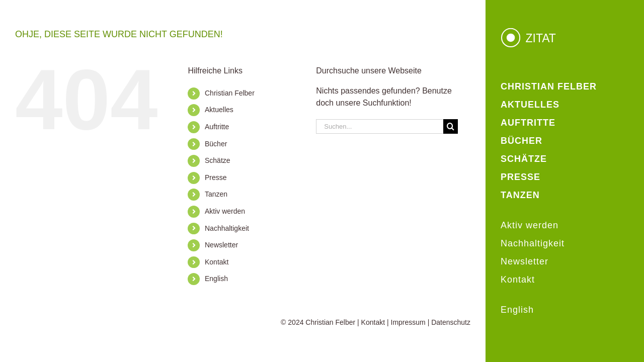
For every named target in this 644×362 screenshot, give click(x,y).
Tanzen (216, 194)
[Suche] (451, 126)
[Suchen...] (380, 126)
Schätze (218, 160)
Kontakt (217, 262)
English (216, 279)
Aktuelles (219, 110)
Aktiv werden (225, 211)
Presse (216, 177)
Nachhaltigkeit (227, 228)
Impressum (408, 322)
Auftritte (217, 127)
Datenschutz (451, 322)
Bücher (216, 144)
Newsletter (221, 245)
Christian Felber (230, 93)
